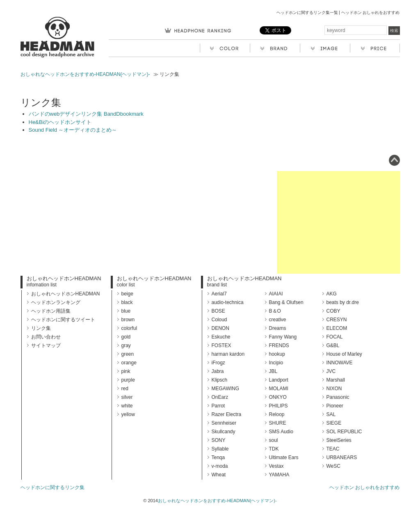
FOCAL (335, 337)
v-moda (220, 466)
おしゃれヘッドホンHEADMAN (64, 278)
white (127, 406)
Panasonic (338, 397)
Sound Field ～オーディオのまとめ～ (73, 130)
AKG (332, 294)
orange (129, 363)
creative (278, 320)
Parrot (218, 406)
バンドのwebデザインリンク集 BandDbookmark (86, 114)
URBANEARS (342, 457)
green (128, 354)
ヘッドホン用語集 (51, 311)
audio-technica (228, 302)
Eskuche (221, 337)
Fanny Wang (283, 337)
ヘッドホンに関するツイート (63, 320)
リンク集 (41, 328)
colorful (129, 328)
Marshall (336, 380)
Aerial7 (219, 294)
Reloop (277, 414)
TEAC (333, 449)
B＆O (275, 311)
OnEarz (220, 397)
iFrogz (218, 363)
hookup (277, 354)
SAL (331, 414)
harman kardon (228, 354)
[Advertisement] (338, 222)
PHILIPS (278, 406)
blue (126, 311)
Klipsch (220, 380)
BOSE (218, 311)
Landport (279, 380)
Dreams (278, 328)
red (125, 389)
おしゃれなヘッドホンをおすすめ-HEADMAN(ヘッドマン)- (85, 74)
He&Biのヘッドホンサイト (60, 122)
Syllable (220, 449)
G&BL (333, 345)
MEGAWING (226, 389)
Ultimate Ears (284, 457)
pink (126, 371)
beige (127, 294)
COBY (333, 311)
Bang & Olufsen (286, 302)
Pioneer (335, 406)
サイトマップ (46, 345)
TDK (274, 449)
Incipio (276, 363)
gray (126, 345)
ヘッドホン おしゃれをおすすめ (364, 487)
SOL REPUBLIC (344, 432)
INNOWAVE (340, 363)
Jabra (218, 371)
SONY (219, 440)
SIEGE (334, 423)
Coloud (219, 320)
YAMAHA (279, 475)
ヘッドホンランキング (56, 302)
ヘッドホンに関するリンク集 (52, 487)
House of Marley (344, 354)
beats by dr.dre (343, 302)
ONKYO (278, 397)
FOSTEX (221, 345)
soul (274, 440)
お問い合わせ (46, 337)
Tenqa (218, 457)
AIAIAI (276, 294)
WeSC (333, 466)
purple (128, 380)
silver (127, 397)
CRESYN (337, 320)
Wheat (219, 475)
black (127, 302)
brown (128, 320)
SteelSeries (339, 440)
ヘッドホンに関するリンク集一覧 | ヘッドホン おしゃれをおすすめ (338, 13)
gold (126, 337)
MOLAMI (279, 389)
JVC (331, 371)
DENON (220, 328)
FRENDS (279, 345)
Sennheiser (224, 423)
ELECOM (337, 328)
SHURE (278, 423)
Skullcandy (224, 432)
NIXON (334, 389)
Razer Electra (227, 414)
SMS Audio (281, 432)
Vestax (276, 466)
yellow (128, 414)
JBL (273, 371)
